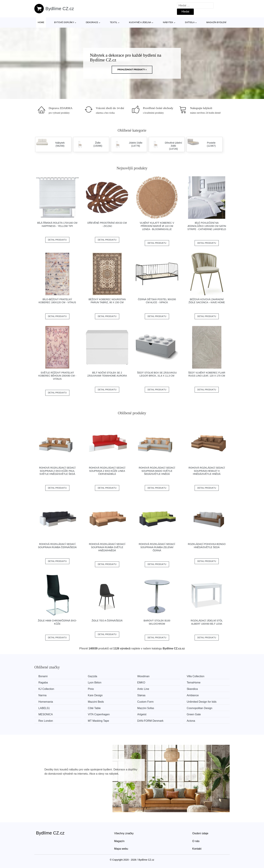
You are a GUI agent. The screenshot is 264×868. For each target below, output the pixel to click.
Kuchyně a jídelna (140, 22)
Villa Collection (198, 676)
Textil (113, 22)
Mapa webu (121, 849)
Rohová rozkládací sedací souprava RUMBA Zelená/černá (157, 547)
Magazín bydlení (216, 22)
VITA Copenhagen (100, 714)
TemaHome (196, 683)
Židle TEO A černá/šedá (107, 621)
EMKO (143, 683)
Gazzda (93, 676)
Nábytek (168, 22)
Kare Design (96, 695)
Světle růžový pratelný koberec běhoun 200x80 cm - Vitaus (57, 376)
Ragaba (43, 683)
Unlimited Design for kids (204, 702)
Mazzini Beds (97, 702)
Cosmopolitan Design (202, 708)
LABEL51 (44, 708)
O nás (196, 841)
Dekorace (92, 22)
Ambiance (195, 695)
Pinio (92, 689)
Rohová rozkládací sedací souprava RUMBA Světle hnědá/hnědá (107, 547)
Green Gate (196, 714)
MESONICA (46, 714)
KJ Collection (46, 689)
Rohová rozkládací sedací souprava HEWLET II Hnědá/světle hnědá (207, 471)
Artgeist (143, 714)
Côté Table (95, 708)
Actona (193, 721)
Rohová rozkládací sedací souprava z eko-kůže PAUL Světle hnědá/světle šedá (57, 471)
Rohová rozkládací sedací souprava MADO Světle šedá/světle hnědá (157, 471)
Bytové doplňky (64, 22)
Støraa (143, 695)
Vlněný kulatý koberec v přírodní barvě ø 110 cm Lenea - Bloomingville (157, 226)
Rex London (46, 721)
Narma (43, 695)
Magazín (119, 841)
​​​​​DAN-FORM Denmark (152, 721)
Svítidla (190, 22)
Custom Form (147, 702)
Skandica (194, 689)
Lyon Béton (95, 683)
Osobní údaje (200, 833)
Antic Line (145, 689)
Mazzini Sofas (147, 708)
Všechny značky (124, 833)
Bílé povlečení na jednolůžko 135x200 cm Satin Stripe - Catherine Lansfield (207, 226)
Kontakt (197, 849)
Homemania (46, 702)
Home (41, 22)
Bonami (43, 676)
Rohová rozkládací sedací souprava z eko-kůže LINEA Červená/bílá (107, 471)
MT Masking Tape (99, 721)
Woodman (145, 676)
